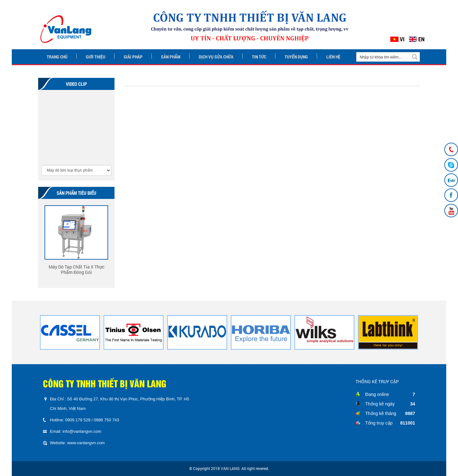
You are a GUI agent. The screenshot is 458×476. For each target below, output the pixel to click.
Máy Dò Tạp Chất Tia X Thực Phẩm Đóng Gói (76, 269)
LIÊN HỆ (333, 57)
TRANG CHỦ (57, 57)
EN (421, 39)
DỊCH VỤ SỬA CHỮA (216, 57)
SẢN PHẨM (171, 57)
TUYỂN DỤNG (296, 57)
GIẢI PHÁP (133, 57)
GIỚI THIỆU (96, 57)
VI (402, 39)
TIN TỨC (259, 57)
